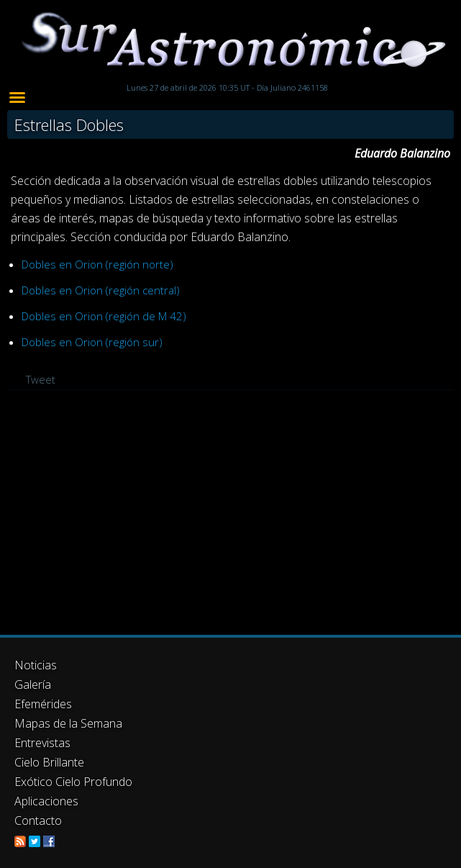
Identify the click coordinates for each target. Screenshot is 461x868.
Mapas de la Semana (68, 723)
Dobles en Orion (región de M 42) (104, 316)
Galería (33, 684)
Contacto (38, 820)
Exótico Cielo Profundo (73, 782)
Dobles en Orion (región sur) (92, 342)
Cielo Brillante (49, 762)
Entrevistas (42, 743)
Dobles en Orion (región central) (101, 290)
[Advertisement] (230, 512)
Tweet (41, 379)
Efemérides (43, 704)
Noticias (36, 665)
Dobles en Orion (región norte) (97, 264)
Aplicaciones (46, 801)
